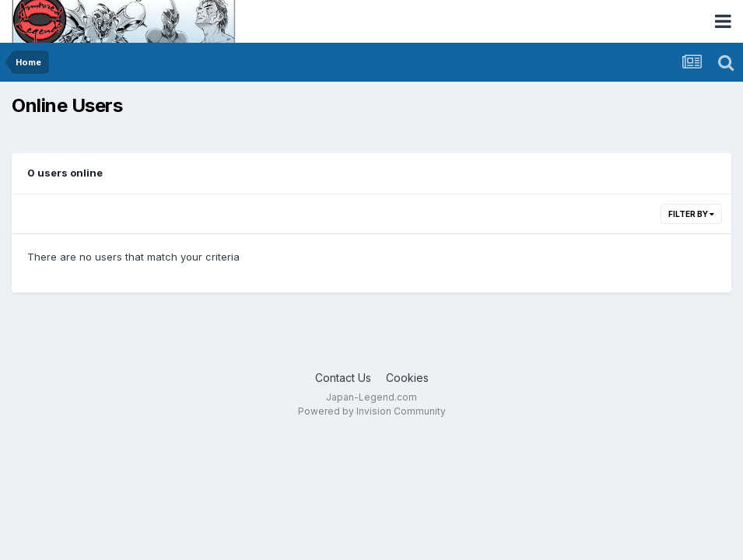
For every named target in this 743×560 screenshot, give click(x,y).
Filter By (691, 214)
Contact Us (343, 378)
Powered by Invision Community (372, 411)
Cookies (407, 378)
